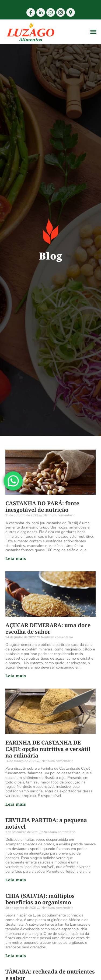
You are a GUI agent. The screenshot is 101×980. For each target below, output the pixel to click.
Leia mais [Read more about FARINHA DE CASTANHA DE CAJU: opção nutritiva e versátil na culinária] (16, 804)
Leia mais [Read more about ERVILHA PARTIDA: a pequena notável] (16, 880)
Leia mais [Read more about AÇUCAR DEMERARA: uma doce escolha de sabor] (16, 676)
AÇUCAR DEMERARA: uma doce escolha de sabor (48, 628)
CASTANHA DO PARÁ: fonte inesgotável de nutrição (42, 506)
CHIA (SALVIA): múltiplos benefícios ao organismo (40, 899)
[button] (93, 32)
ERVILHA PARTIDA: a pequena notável (46, 823)
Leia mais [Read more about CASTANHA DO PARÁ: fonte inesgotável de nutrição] (16, 558)
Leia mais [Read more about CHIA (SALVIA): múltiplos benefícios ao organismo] (16, 956)
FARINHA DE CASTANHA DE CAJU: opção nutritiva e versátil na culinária (48, 749)
